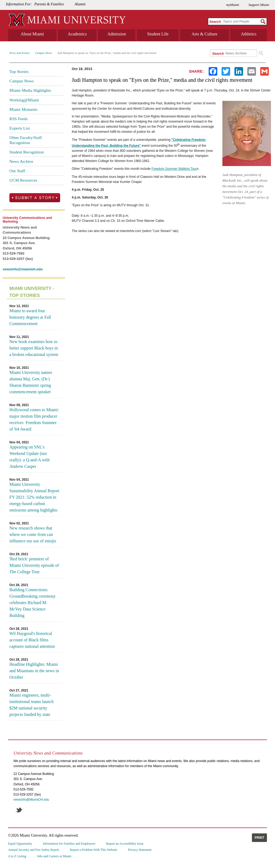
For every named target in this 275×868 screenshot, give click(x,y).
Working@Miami (24, 100)
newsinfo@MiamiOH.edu (31, 800)
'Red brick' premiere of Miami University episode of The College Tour (34, 565)
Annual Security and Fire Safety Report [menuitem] (34, 850)
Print (259, 838)
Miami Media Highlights (30, 90)
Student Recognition (27, 152)
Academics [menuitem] (77, 34)
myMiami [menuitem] (233, 5)
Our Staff (17, 171)
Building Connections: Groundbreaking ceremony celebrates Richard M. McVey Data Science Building (32, 603)
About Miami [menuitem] (32, 34)
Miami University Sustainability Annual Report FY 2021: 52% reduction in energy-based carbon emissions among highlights (34, 497)
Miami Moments (23, 109)
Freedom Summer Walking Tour (174, 169)
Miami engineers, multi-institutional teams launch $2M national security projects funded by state (31, 705)
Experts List (20, 128)
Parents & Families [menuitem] (49, 4)
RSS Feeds (19, 119)
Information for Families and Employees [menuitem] (69, 844)
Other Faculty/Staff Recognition (26, 140)
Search (215, 22)
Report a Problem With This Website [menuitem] (93, 850)
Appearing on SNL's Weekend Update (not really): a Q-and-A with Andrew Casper (30, 457)
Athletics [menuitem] (249, 34)
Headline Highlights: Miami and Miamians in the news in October (34, 671)
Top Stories (19, 71)
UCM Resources (23, 180)
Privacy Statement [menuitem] (140, 850)
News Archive (21, 161)
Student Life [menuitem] (158, 34)
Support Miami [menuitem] (259, 5)
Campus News (43, 53)
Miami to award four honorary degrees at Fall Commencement (30, 317)
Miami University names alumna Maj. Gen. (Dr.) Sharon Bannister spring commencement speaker (31, 382)
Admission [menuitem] (117, 34)
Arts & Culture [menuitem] (205, 34)
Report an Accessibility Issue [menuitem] (125, 844)
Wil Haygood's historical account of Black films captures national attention (32, 640)
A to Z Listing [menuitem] (17, 856)
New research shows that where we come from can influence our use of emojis (33, 534)
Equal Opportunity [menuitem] (20, 844)
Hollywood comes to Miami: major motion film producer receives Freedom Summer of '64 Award (34, 419)
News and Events (19, 53)
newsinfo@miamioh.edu (23, 269)
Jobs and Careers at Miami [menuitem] (54, 856)
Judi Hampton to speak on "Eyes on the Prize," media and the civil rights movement (107, 53)
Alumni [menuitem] (80, 4)
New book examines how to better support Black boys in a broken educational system (34, 348)
